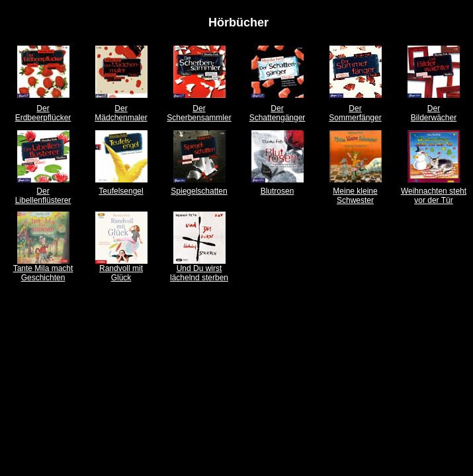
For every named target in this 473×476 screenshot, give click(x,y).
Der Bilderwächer (434, 113)
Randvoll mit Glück (121, 273)
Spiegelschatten (199, 191)
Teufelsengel (121, 191)
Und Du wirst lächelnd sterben (199, 273)
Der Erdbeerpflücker (43, 113)
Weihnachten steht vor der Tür (434, 196)
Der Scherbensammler (199, 113)
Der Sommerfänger (355, 113)
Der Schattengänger (278, 113)
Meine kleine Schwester (355, 196)
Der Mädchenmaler (121, 113)
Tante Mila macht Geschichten (43, 273)
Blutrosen (278, 191)
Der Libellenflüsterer (43, 196)
